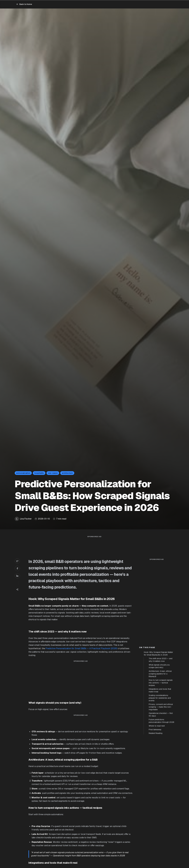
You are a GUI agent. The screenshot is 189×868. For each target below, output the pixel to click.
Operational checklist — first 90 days (161, 715)
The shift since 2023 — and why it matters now (161, 660)
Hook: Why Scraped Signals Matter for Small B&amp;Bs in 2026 (158, 653)
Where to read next (157, 726)
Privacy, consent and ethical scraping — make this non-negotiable (161, 707)
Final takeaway (155, 730)
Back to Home (24, 4)
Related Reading (156, 733)
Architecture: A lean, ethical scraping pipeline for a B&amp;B (160, 674)
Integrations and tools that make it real (160, 690)
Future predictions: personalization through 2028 (161, 721)
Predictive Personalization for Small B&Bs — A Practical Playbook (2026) (81, 648)
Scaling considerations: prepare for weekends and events (160, 698)
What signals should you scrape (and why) (159, 666)
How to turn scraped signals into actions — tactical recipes (161, 683)
